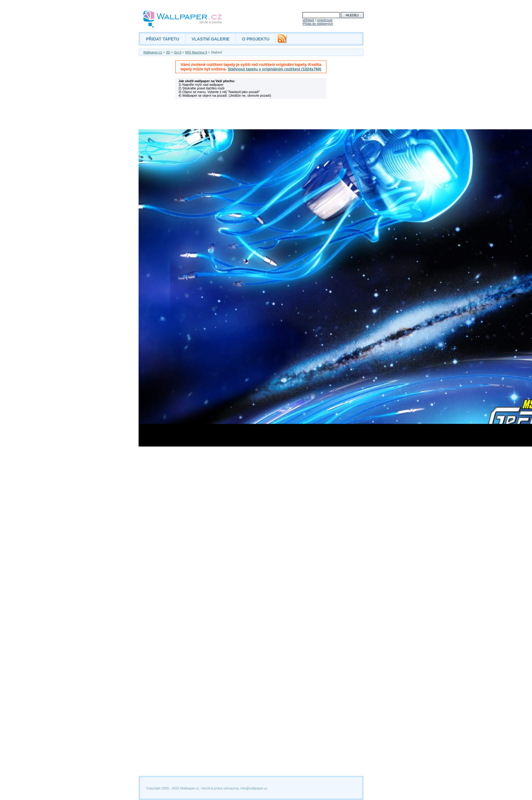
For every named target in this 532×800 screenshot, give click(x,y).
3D (168, 52)
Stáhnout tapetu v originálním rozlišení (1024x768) (274, 69)
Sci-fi (178, 52)
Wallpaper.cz (153, 52)
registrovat (324, 20)
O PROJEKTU (256, 39)
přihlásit (308, 20)
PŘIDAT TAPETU (163, 39)
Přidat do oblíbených (318, 24)
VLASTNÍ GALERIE (210, 39)
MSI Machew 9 (196, 52)
